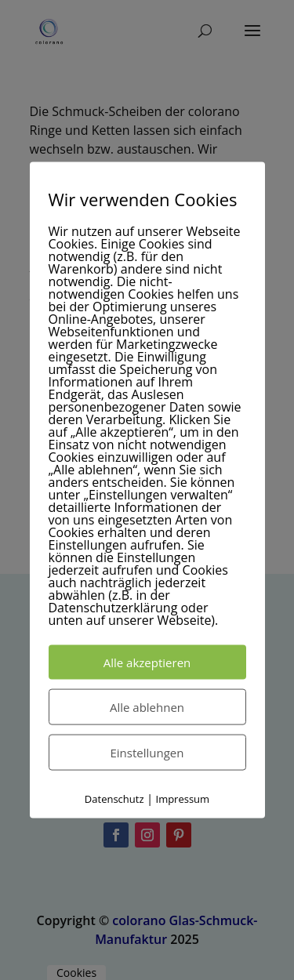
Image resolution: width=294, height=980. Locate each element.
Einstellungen (147, 753)
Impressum (183, 799)
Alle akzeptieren (147, 662)
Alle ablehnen (147, 707)
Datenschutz (114, 799)
